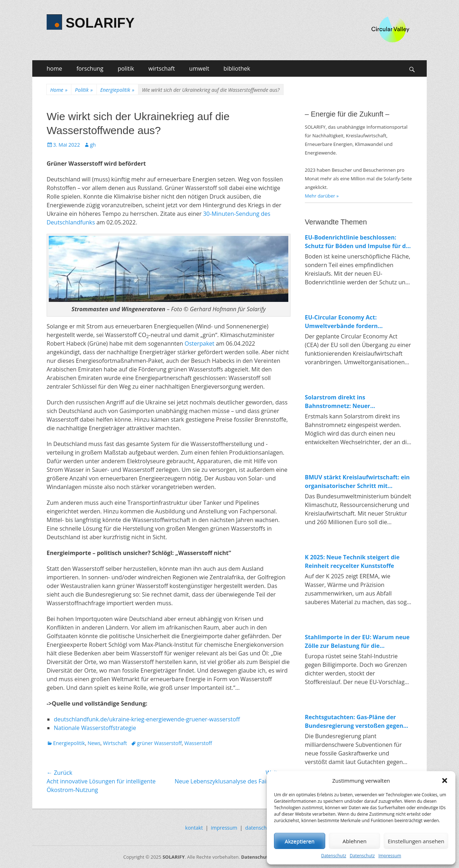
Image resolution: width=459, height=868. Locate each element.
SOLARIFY (100, 23)
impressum (224, 828)
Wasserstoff (198, 743)
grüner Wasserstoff (159, 743)
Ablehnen (354, 841)
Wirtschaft (115, 743)
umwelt (199, 68)
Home (59, 90)
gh (93, 145)
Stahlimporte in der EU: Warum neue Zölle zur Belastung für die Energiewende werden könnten (357, 642)
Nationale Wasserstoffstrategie (95, 728)
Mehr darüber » (322, 196)
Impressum (390, 856)
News (94, 743)
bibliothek (237, 68)
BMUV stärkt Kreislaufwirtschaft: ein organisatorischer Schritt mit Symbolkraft (357, 482)
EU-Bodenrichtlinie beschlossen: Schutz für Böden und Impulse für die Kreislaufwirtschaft (358, 242)
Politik (84, 90)
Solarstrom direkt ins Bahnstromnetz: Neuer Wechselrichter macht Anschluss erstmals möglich (351, 402)
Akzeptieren (300, 841)
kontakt (194, 828)
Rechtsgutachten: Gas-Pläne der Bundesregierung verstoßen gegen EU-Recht (354, 722)
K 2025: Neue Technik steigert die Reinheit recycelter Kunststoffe (352, 561)
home (54, 68)
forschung (90, 68)
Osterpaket (200, 343)
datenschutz (260, 828)
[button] (445, 781)
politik (126, 68)
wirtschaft (162, 68)
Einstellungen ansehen (416, 841)
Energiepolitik (117, 90)
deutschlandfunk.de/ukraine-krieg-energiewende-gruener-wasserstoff (147, 719)
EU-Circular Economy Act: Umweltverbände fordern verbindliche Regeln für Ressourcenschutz (341, 322)
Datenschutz (333, 856)
